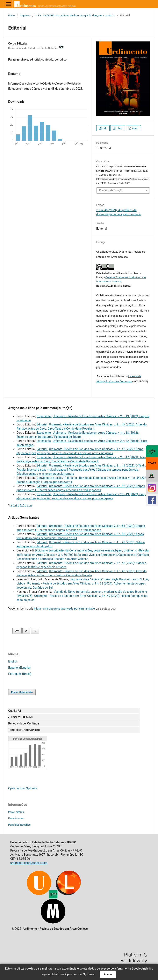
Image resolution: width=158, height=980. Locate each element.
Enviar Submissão (22, 692)
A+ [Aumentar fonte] (17, 631)
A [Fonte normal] (26, 631)
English (13, 661)
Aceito (108, 974)
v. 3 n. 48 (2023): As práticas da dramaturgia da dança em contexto (75, 15)
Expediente (44, 416)
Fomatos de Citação (111, 190)
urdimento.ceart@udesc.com (29, 863)
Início (11, 15)
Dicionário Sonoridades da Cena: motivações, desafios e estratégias (79, 550)
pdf (104, 128)
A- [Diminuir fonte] (35, 631)
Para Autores (16, 818)
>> (31, 505)
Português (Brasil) (20, 674)
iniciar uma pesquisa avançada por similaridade (64, 609)
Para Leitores (16, 812)
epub (135, 128)
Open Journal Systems (23, 788)
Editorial (42, 424)
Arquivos (25, 15)
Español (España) (19, 668)
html (119, 128)
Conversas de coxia (49, 478)
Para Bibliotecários (19, 825)
